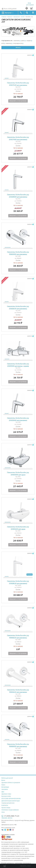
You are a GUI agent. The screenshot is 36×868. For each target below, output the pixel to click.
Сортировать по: (7, 41)
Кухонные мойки (6, 796)
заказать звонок (7, 818)
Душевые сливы (6, 794)
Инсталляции (5, 787)
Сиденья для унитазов (8, 803)
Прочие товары (6, 808)
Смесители (5, 789)
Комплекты (5, 805)
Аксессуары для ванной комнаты (11, 798)
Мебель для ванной (7, 778)
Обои (3, 812)
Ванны (3, 780)
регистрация (30, 5)
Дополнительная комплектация (11, 801)
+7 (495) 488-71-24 (12, 816)
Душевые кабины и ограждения (11, 783)
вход (29, 3)
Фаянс (3, 785)
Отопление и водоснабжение (10, 810)
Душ (3, 792)
